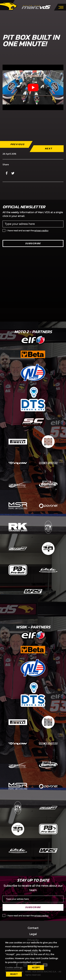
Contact (33, 928)
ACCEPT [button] (36, 968)
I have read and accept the (28, 231)
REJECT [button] (14, 974)
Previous (17, 144)
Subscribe (33, 243)
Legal (33, 934)
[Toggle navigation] (61, 7)
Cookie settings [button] (14, 967)
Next (49, 149)
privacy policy (41, 231)
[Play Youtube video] (33, 88)
